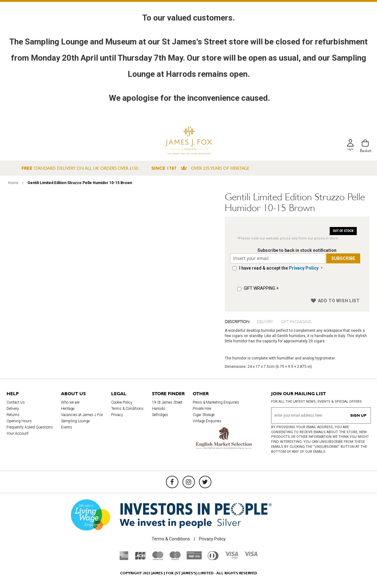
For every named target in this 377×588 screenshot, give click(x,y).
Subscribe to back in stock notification (297, 250)
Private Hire (202, 409)
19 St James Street (167, 402)
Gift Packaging (296, 321)
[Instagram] (189, 482)
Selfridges (160, 415)
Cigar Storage (204, 415)
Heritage (68, 409)
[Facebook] (172, 482)
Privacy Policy (303, 268)
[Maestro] (175, 558)
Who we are (70, 402)
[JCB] (140, 558)
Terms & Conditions (127, 409)
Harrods (159, 409)
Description (237, 321)
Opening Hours (19, 421)
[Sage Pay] (194, 558)
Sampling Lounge (75, 421)
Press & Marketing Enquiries (216, 402)
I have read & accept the (279, 268)
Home (13, 183)
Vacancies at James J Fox (82, 415)
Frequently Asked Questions (30, 427)
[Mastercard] (158, 558)
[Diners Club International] (213, 558)
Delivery (265, 321)
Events (67, 427)
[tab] (241, 321)
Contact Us (16, 402)
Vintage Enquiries (207, 421)
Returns (13, 415)
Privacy (117, 415)
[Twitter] (205, 482)
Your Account (18, 433)
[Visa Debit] (231, 557)
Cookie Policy (122, 402)
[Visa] (251, 555)
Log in (349, 150)
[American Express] (124, 558)
